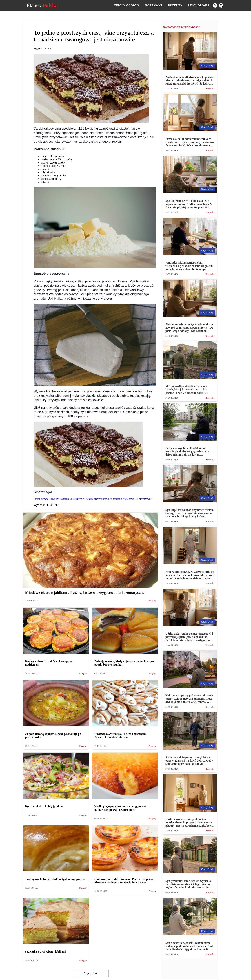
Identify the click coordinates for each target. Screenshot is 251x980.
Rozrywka (154, 5)
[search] (221, 5)
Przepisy (175, 5)
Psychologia (199, 5)
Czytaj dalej (91, 973)
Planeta (42, 5)
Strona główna (127, 5)
